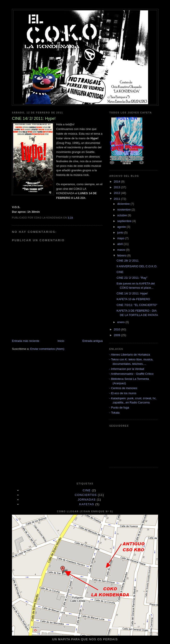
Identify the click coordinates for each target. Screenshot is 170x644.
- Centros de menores (123, 388)
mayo (121, 238)
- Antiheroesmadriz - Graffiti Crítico (131, 374)
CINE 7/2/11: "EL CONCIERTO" (137, 305)
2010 (117, 329)
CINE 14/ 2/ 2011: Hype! (132, 293)
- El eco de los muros (123, 393)
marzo (122, 250)
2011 (117, 199)
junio (121, 233)
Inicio (61, 341)
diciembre (124, 204)
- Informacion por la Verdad (127, 369)
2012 (117, 193)
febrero (122, 255)
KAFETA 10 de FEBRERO (133, 299)
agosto (122, 227)
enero (121, 322)
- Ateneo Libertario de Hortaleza (130, 355)
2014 (117, 182)
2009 (117, 335)
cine (87, 490)
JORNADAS (87, 500)
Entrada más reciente (26, 341)
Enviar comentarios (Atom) (47, 349)
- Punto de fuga (119, 408)
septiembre (125, 221)
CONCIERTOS (86, 495)
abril (120, 244)
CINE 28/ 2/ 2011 (127, 261)
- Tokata (114, 413)
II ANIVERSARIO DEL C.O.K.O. (137, 266)
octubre (123, 215)
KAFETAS (87, 504)
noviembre (124, 210)
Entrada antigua (93, 341)
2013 (117, 187)
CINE (120, 272)
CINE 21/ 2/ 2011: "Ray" (132, 278)
